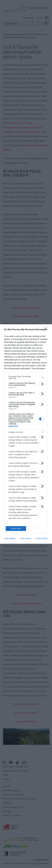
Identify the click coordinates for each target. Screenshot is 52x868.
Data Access (26, 538)
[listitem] (26, 377)
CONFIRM (16, 529)
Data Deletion (10, 538)
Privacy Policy (42, 538)
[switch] (41, 384)
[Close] (47, 330)
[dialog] (26, 434)
